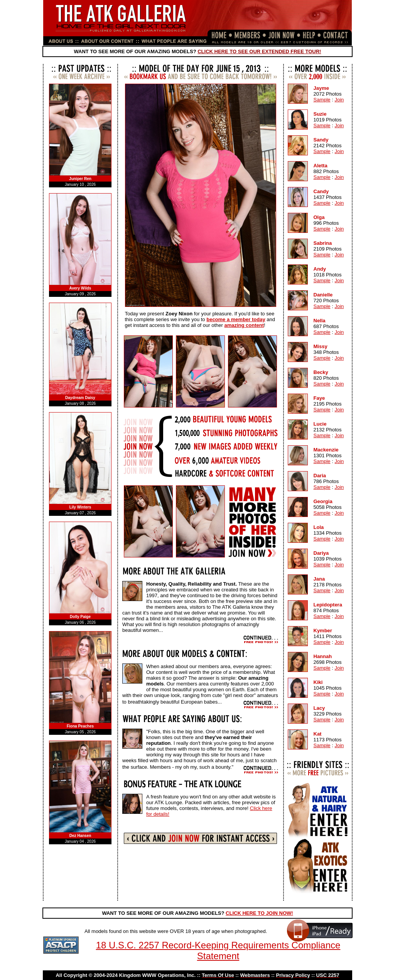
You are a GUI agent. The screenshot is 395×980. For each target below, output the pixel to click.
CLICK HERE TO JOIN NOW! (259, 913)
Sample (322, 100)
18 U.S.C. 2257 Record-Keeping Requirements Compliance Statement (218, 951)
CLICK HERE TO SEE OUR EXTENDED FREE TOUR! (259, 51)
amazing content (244, 325)
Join (339, 100)
